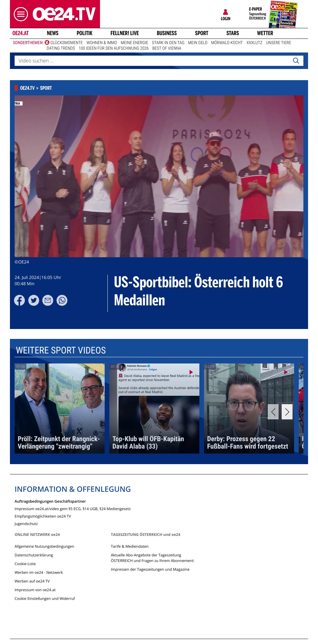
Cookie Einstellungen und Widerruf (45, 598)
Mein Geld (198, 43)
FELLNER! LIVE (125, 33)
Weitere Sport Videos (61, 351)
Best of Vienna (167, 48)
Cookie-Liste (25, 564)
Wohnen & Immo (102, 43)
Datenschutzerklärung (34, 555)
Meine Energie (135, 43)
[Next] (287, 412)
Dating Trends (61, 48)
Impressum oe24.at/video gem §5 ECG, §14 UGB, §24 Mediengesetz (73, 508)
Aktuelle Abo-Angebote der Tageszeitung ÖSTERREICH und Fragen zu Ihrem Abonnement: (153, 558)
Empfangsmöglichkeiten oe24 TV (43, 516)
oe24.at (20, 33)
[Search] (296, 61)
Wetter (265, 33)
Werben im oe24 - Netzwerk (39, 572)
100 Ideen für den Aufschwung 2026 (114, 48)
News (53, 33)
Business (167, 33)
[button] (19, 14)
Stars (233, 33)
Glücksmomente (66, 43)
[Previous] (273, 412)
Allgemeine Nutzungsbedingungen (44, 546)
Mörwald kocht (227, 43)
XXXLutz (254, 43)
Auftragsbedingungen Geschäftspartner (50, 501)
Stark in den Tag (168, 43)
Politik (85, 33)
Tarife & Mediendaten (130, 546)
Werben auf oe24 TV (32, 581)
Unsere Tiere (279, 43)
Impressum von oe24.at (35, 590)
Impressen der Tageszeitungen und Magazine (150, 569)
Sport (202, 33)
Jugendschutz (26, 523)
